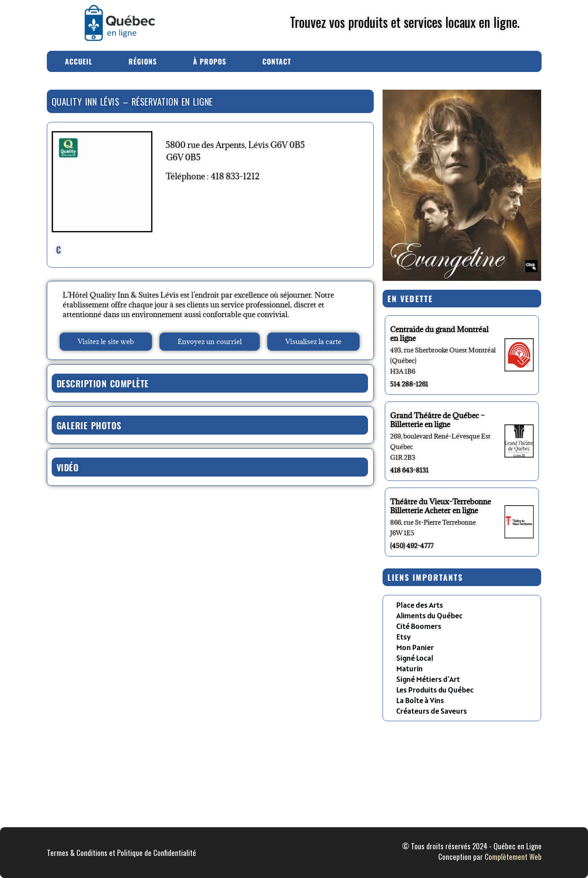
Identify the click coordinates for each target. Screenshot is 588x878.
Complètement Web (513, 857)
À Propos (210, 61)
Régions (143, 61)
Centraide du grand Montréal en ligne (439, 334)
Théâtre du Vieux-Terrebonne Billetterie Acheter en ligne (440, 506)
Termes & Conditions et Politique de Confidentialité (121, 853)
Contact (277, 61)
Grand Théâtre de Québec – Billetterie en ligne (437, 420)
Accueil (79, 61)
